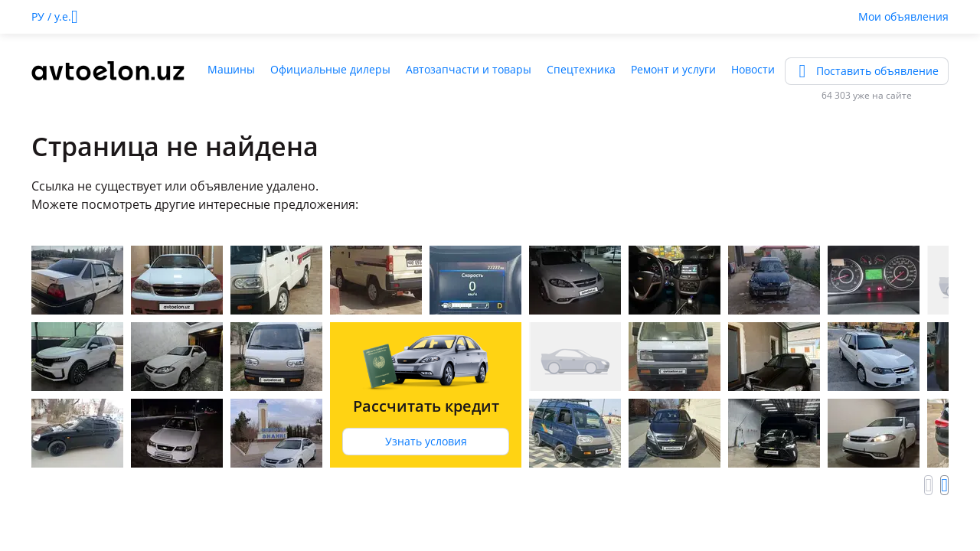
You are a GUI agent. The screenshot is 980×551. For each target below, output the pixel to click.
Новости (753, 69)
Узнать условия (426, 441)
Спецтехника (581, 69)
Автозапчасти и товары (469, 69)
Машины (231, 69)
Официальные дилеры (330, 69)
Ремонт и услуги (673, 69)
